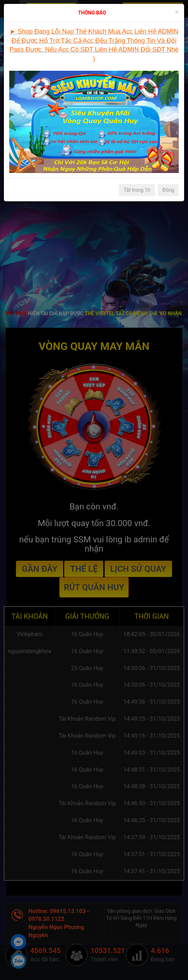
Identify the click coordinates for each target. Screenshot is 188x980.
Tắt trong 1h (137, 190)
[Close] (177, 12)
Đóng (168, 190)
